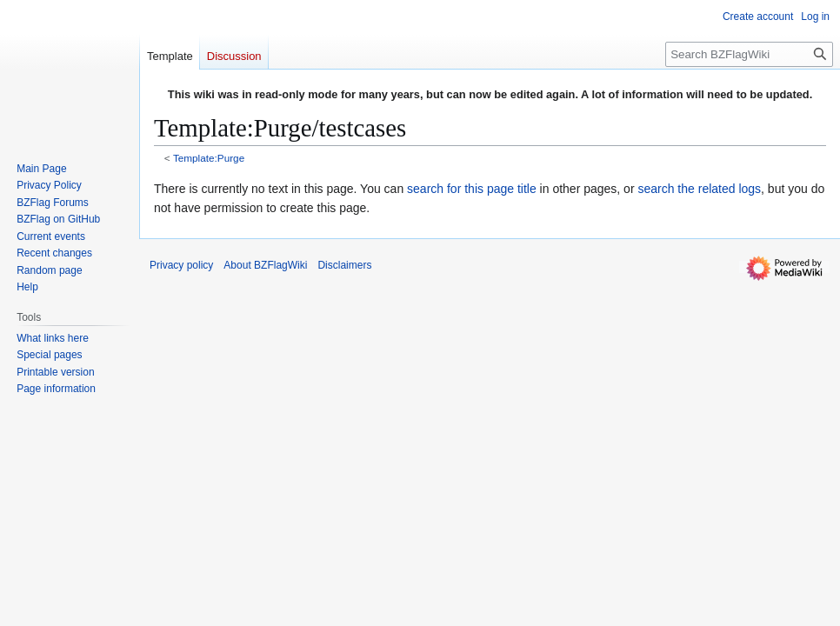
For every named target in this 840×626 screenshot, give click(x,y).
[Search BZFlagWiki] (749, 54)
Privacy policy (181, 265)
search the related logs (699, 189)
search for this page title (472, 189)
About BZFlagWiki (265, 265)
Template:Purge (209, 158)
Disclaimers (344, 265)
